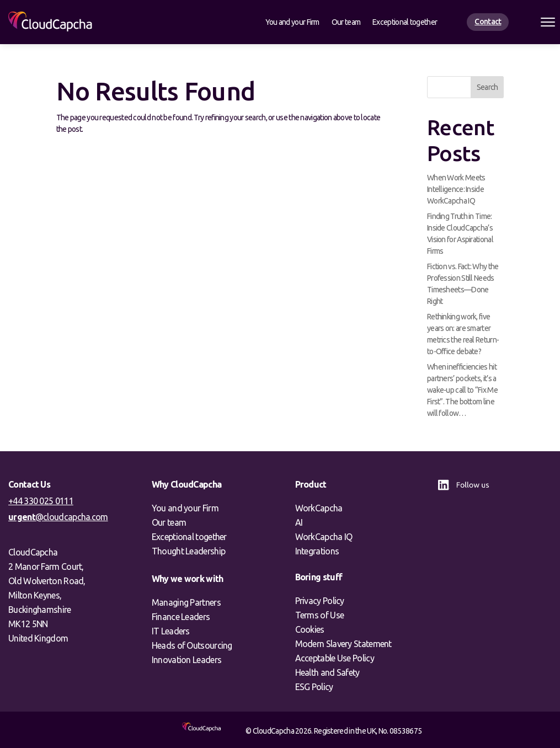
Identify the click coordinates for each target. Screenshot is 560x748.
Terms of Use (320, 615)
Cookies (310, 629)
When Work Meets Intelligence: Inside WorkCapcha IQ (456, 189)
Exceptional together (405, 22)
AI (299, 522)
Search (487, 87)
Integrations (317, 551)
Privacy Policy (320, 601)
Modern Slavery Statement (343, 644)
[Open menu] (548, 22)
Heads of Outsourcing (192, 645)
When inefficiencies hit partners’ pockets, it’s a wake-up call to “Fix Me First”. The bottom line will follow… (462, 390)
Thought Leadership (188, 551)
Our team (346, 22)
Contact (488, 22)
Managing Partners (186, 602)
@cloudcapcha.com (58, 517)
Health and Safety (327, 672)
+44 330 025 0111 (41, 501)
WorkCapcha (319, 508)
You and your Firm (292, 22)
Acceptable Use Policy (335, 658)
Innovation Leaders (186, 660)
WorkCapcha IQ (324, 537)
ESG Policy (314, 687)
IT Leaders (171, 631)
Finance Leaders (181, 617)
